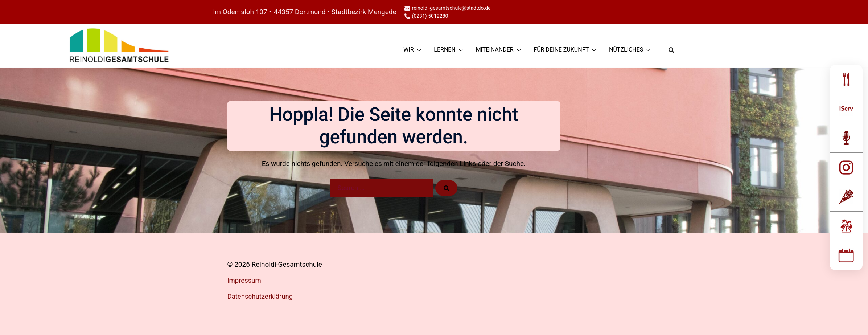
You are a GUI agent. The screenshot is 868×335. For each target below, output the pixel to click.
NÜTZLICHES (626, 50)
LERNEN (445, 50)
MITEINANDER (495, 50)
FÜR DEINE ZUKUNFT (561, 50)
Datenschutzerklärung (261, 296)
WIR (408, 50)
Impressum (245, 280)
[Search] (447, 188)
